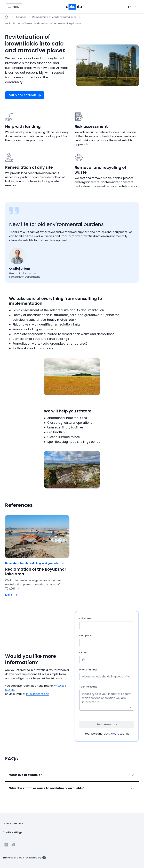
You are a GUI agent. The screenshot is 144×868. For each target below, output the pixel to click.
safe (116, 734)
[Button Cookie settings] (12, 832)
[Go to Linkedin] (6, 845)
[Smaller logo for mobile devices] (74, 9)
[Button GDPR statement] (13, 823)
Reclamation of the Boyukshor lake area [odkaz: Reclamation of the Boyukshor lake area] (36, 572)
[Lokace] (21, 17)
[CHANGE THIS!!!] (132, 7)
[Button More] (11, 595)
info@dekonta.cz (37, 694)
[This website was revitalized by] (24, 857)
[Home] (6, 17)
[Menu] (14, 7)
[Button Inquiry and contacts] (25, 95)
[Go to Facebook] (14, 845)
